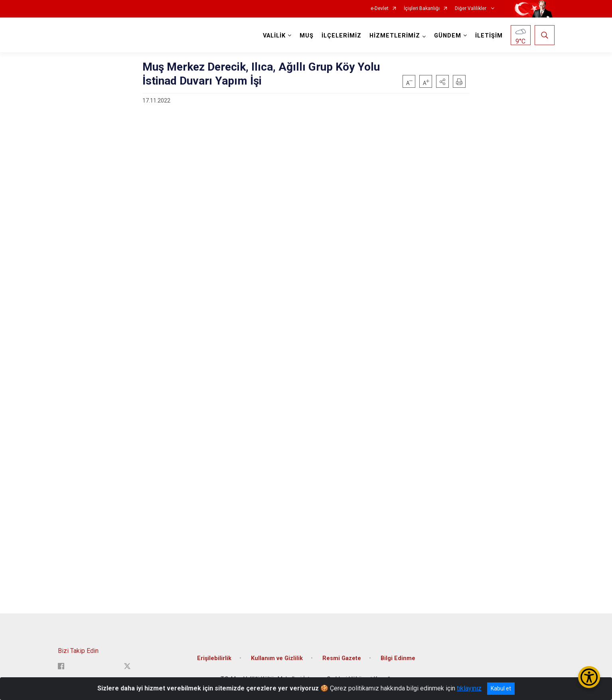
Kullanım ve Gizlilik (277, 658)
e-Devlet (380, 9)
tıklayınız (469, 688)
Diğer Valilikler (471, 9)
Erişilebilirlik (214, 658)
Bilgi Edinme (398, 658)
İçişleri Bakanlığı (422, 9)
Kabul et (501, 688)
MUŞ (307, 36)
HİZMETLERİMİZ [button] (395, 36)
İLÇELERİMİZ (342, 36)
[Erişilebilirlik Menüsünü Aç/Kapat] (589, 677)
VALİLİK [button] (274, 36)
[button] (442, 81)
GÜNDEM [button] (448, 36)
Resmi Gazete (342, 658)
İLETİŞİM (489, 36)
